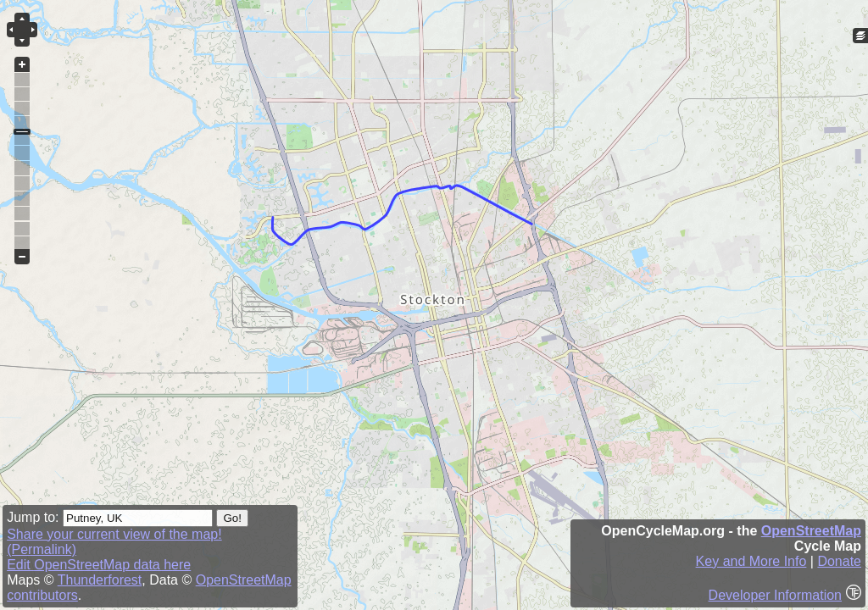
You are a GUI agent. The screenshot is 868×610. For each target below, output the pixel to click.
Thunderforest (100, 580)
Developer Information (775, 595)
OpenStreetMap (811, 531)
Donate (839, 561)
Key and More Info (751, 561)
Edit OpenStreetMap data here (99, 565)
